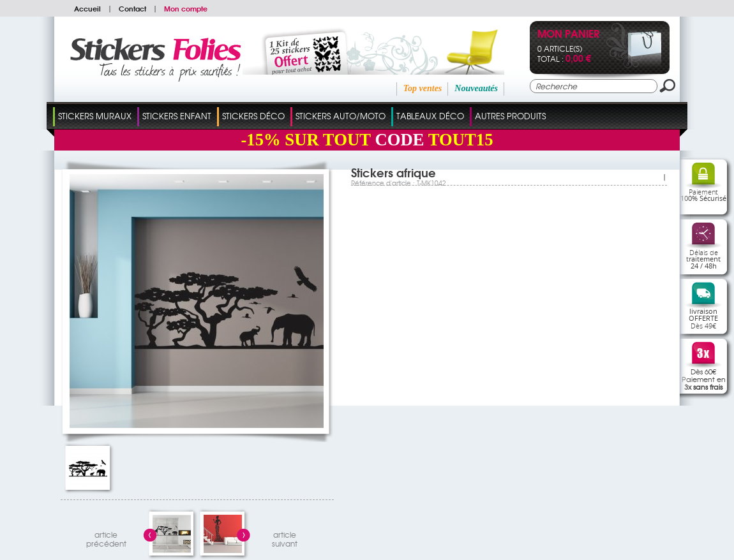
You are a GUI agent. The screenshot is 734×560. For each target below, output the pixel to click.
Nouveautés (476, 88)
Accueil (87, 8)
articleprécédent (106, 537)
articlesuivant (285, 537)
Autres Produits (510, 116)
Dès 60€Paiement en (704, 379)
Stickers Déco (253, 116)
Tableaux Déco (430, 116)
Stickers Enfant (177, 116)
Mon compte (186, 8)
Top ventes (423, 88)
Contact (132, 8)
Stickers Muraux (95, 116)
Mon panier (568, 35)
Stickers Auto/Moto (341, 116)
